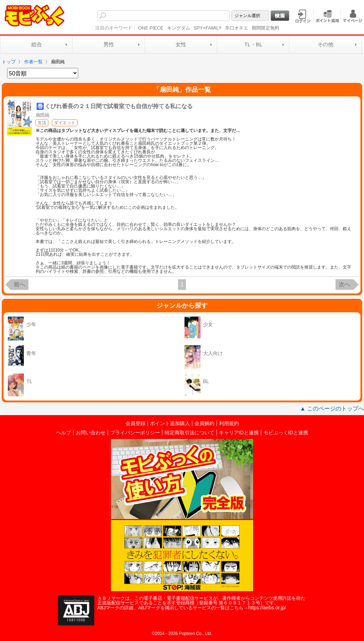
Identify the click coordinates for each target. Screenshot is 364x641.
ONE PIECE (151, 28)
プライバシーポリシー (135, 433)
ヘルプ (64, 433)
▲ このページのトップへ (332, 409)
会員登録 (135, 423)
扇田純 (42, 115)
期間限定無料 (266, 28)
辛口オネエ (237, 28)
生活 (42, 123)
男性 (109, 44)
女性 (181, 44)
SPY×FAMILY (208, 28)
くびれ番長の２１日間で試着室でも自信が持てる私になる (119, 106)
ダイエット (65, 123)
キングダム (179, 28)
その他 (325, 44)
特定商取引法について (189, 433)
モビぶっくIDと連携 (286, 433)
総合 (37, 44)
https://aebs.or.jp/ (267, 608)
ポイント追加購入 (170, 423)
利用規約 (229, 423)
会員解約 (204, 423)
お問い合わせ (91, 433)
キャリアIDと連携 (239, 433)
